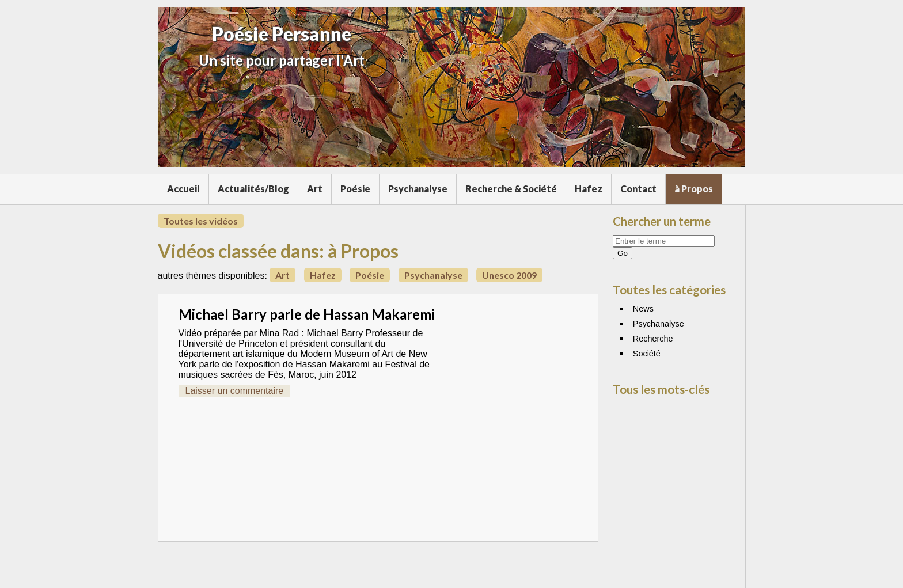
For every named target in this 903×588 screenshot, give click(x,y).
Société (647, 354)
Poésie (355, 189)
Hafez (589, 189)
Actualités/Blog (253, 189)
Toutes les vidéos (201, 221)
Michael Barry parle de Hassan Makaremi (307, 314)
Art (315, 189)
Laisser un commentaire (235, 391)
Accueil (183, 189)
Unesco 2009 (509, 275)
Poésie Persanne (282, 34)
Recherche (653, 339)
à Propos (694, 189)
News (643, 309)
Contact (638, 189)
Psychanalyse (418, 189)
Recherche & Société (511, 189)
